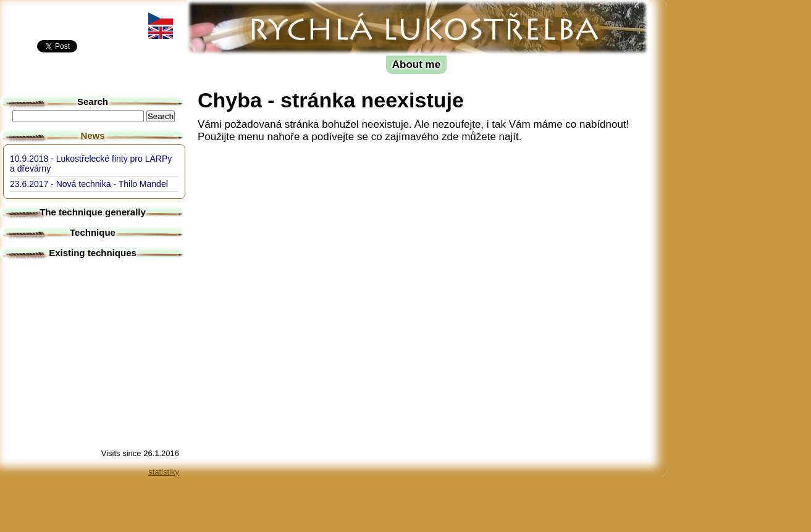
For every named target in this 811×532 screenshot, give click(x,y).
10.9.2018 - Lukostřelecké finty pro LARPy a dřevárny (91, 164)
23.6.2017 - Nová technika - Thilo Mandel (89, 184)
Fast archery (238, 10)
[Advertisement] (723, 185)
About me (416, 64)
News (92, 135)
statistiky (164, 472)
